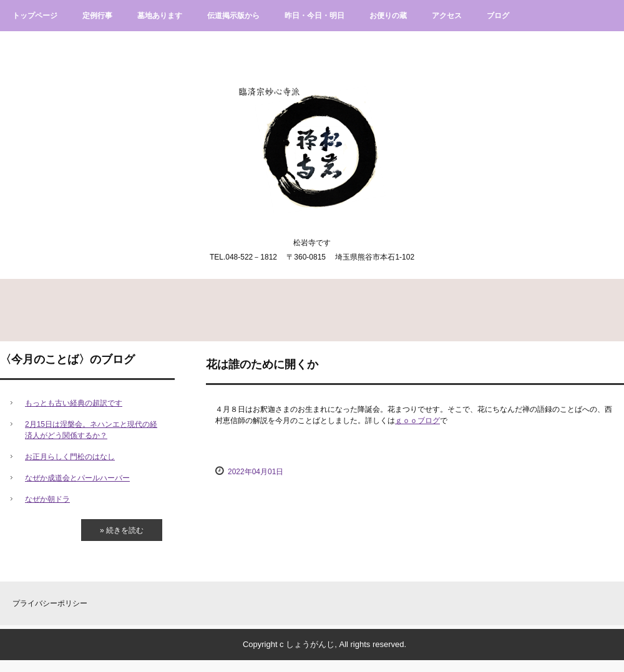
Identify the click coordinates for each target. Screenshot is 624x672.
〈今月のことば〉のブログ (67, 359)
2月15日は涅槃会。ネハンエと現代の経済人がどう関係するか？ (91, 430)
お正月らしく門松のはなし (70, 457)
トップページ (35, 16)
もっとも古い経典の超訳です (74, 403)
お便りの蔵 (388, 16)
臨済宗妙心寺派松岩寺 (312, 138)
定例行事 (97, 16)
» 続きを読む (122, 530)
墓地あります (160, 16)
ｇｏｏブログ (417, 421)
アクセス (447, 16)
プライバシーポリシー (50, 603)
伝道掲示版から (233, 16)
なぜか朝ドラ (47, 499)
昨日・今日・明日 (314, 16)
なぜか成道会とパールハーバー (77, 478)
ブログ (498, 16)
